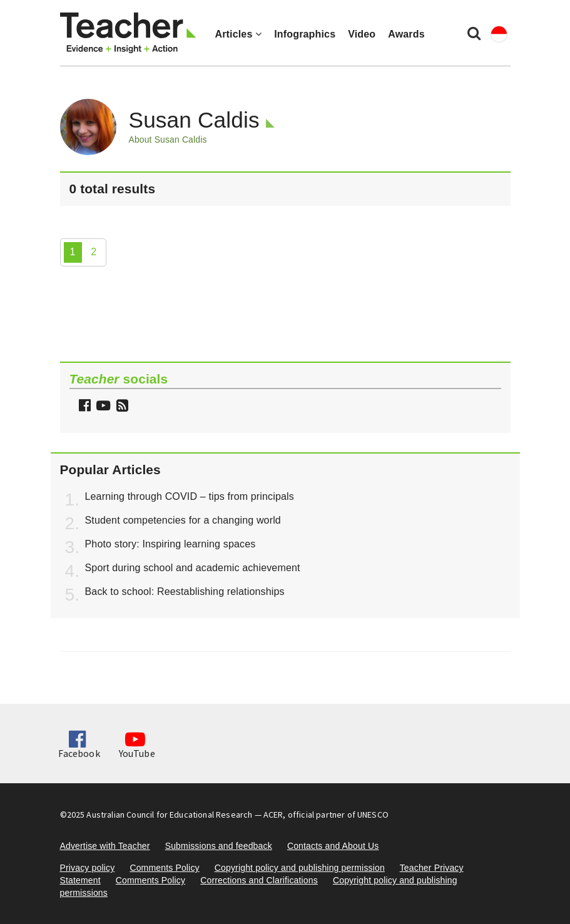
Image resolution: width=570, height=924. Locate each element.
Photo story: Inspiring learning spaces (170, 544)
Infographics (305, 34)
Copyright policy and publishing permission (300, 868)
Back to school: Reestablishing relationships (185, 591)
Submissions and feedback (219, 846)
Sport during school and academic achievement (193, 568)
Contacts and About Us (333, 846)
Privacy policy (88, 868)
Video (362, 34)
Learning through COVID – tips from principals (190, 496)
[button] (121, 407)
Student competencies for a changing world (183, 520)
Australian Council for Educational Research (169, 815)
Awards (406, 34)
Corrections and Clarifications (259, 880)
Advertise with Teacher (105, 846)
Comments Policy (164, 868)
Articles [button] (239, 34)
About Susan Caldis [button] (168, 140)
